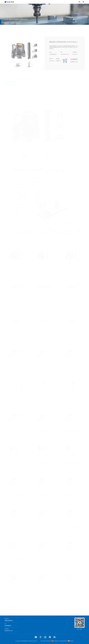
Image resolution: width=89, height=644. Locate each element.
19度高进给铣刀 (24, 19)
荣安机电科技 (24, 641)
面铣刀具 (7, 23)
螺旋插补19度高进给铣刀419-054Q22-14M (63, 47)
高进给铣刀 (17, 19)
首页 (7, 19)
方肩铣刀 (12, 23)
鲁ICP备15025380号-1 (46, 641)
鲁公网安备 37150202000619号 (60, 641)
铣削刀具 (11, 19)
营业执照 (71, 641)
